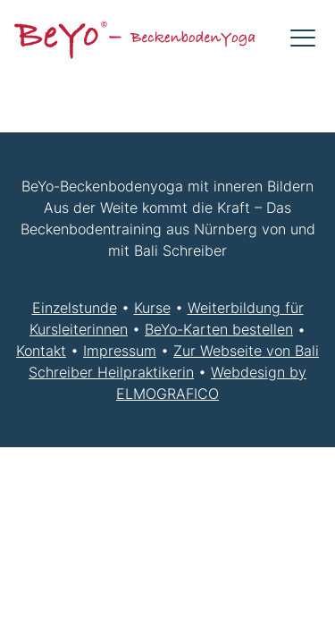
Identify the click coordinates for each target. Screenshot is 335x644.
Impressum (120, 351)
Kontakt (41, 351)
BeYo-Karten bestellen (219, 329)
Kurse (152, 308)
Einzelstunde (75, 308)
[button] (303, 38)
